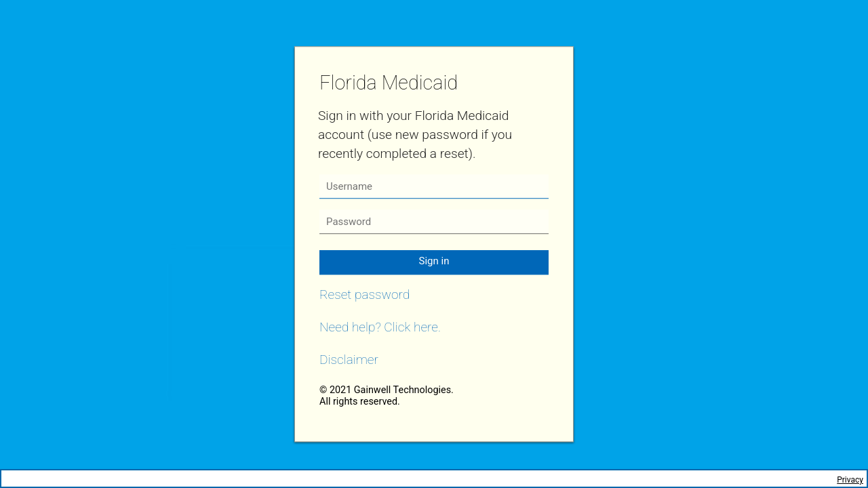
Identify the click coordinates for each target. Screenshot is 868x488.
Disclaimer (349, 360)
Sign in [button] (434, 261)
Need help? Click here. (380, 327)
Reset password (364, 294)
